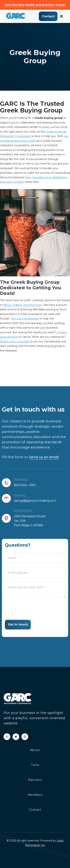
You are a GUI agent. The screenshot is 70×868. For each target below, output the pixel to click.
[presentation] (33, 613)
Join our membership (25, 319)
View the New (35, 5)
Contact (48, 16)
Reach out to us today (15, 341)
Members (35, 795)
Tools (35, 765)
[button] (61, 16)
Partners (35, 780)
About (35, 750)
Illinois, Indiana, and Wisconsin (23, 305)
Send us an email (44, 460)
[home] (16, 17)
